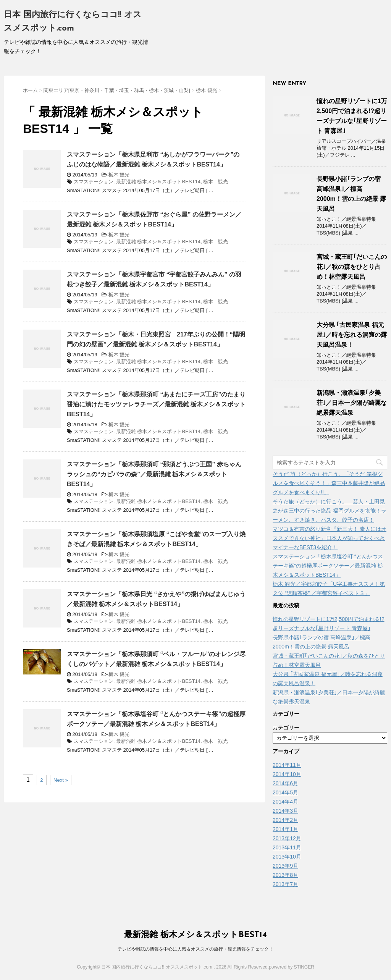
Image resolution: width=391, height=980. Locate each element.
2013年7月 (285, 884)
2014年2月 (285, 820)
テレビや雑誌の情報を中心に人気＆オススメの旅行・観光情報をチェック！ (195, 949)
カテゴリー (286, 728)
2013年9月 (285, 866)
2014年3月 (285, 811)
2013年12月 (287, 838)
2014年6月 (285, 783)
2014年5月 (285, 792)
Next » (61, 780)
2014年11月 (287, 765)
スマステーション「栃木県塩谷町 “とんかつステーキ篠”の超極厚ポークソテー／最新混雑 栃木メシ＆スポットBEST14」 (328, 566)
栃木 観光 (119, 175)
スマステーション (94, 182)
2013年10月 (287, 857)
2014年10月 (287, 774)
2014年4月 (285, 802)
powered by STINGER (292, 967)
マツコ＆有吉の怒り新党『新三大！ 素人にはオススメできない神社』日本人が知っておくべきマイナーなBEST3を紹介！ (330, 538)
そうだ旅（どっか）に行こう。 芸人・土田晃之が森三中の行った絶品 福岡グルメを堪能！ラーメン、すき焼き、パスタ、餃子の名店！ (330, 511)
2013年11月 (287, 847)
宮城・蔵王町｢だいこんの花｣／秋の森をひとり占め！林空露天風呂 (352, 267)
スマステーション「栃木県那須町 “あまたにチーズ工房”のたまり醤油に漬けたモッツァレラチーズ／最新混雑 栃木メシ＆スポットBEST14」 (156, 404)
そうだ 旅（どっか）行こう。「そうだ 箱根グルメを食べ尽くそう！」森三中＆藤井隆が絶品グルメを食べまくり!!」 (329, 483)
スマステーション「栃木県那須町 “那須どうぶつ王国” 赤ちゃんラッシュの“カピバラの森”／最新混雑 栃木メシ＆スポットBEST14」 (154, 474)
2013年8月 (285, 875)
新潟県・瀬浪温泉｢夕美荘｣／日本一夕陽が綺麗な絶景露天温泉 (352, 403)
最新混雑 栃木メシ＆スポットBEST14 (158, 182)
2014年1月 (285, 829)
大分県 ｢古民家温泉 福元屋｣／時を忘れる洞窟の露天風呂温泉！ (352, 335)
